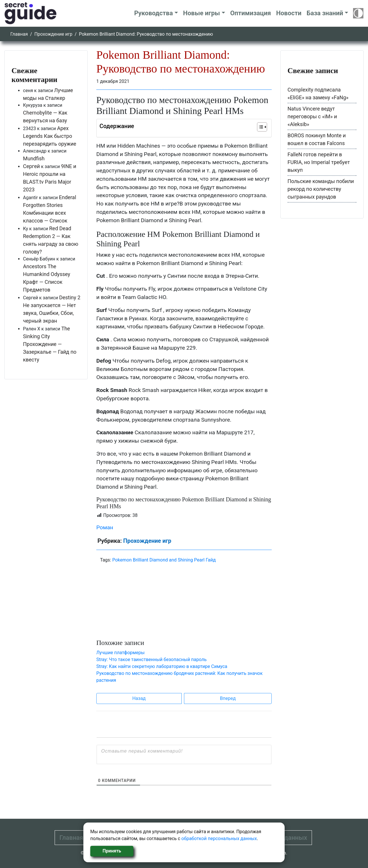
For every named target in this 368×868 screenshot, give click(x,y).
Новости (289, 13)
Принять (112, 851)
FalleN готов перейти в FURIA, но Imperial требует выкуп (319, 162)
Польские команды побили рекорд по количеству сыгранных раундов (321, 189)
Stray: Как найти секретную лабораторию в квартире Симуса (162, 666)
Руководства (154, 13)
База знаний (325, 13)
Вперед (228, 698)
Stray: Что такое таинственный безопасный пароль (152, 659)
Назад (139, 698)
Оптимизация (251, 13)
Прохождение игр (53, 34)
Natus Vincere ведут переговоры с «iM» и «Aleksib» (312, 116)
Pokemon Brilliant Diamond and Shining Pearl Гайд (164, 560)
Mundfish (34, 158)
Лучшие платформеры (120, 653)
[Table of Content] (262, 127)
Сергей (31, 166)
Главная (19, 34)
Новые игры (202, 13)
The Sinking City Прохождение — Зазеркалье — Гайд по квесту (50, 344)
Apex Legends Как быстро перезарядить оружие (50, 136)
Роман (105, 527)
